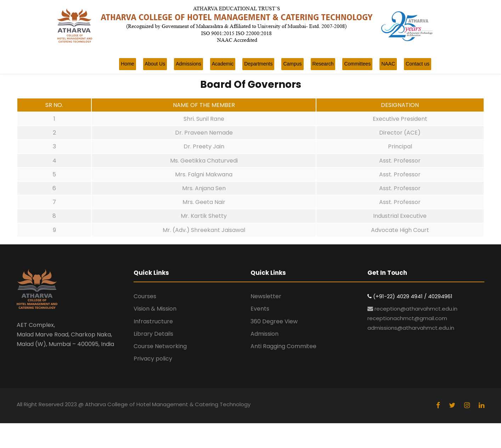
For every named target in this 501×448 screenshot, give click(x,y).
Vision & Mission (155, 309)
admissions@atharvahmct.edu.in (411, 328)
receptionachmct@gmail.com (407, 318)
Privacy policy (153, 359)
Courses (145, 296)
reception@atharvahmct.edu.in (416, 309)
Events (260, 309)
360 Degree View (274, 321)
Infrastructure (153, 321)
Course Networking (160, 346)
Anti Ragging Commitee (283, 346)
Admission (264, 334)
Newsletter (266, 296)
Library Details (153, 334)
